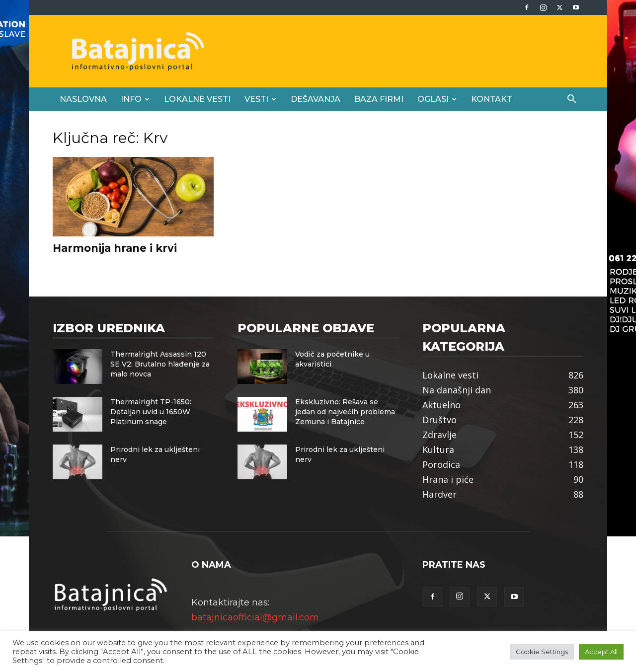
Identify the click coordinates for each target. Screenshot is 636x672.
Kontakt (492, 99)
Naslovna (83, 99)
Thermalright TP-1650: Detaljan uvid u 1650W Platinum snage (151, 412)
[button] (571, 99)
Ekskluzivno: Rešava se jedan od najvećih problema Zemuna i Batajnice (345, 412)
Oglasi (437, 99)
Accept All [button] (601, 652)
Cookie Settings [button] (542, 652)
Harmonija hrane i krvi (115, 248)
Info (135, 99)
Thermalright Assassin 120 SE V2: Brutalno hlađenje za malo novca (160, 364)
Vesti (260, 99)
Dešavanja (316, 99)
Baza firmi (379, 99)
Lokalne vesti (197, 99)
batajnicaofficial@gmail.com (255, 617)
